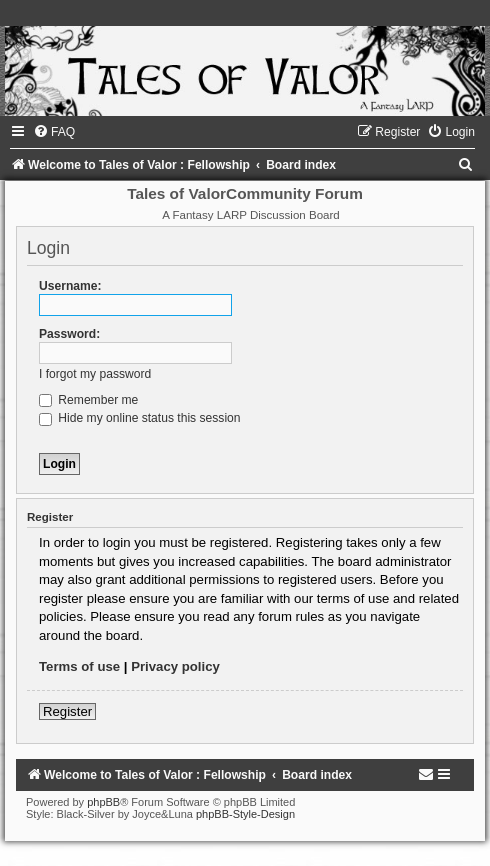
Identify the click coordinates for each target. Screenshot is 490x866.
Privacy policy (175, 666)
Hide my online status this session (140, 418)
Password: (69, 334)
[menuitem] (54, 132)
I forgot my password (95, 374)
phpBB (103, 802)
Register (67, 711)
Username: (70, 286)
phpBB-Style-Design (245, 814)
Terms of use (79, 666)
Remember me (88, 400)
